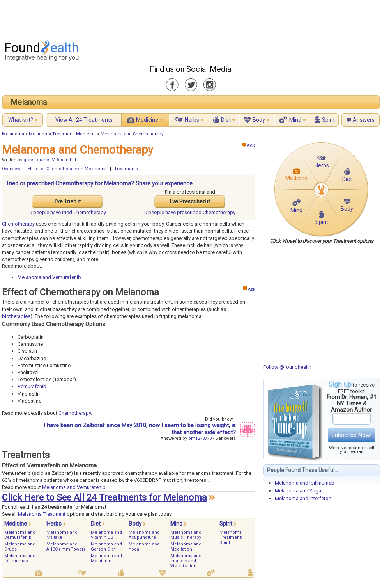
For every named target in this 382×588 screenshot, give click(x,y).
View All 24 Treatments (84, 120)
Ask (249, 145)
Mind (295, 120)
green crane (36, 160)
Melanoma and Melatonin (106, 558)
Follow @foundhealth (287, 367)
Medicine (147, 120)
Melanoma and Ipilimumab (305, 483)
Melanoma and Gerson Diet (106, 547)
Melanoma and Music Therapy (186, 535)
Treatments (126, 169)
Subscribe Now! (351, 435)
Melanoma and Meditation (186, 547)
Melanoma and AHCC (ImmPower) (66, 547)
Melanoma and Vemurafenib (49, 277)
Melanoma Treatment (42, 514)
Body (259, 120)
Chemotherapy (19, 224)
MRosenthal (64, 160)
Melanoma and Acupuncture (144, 535)
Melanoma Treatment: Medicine (62, 134)
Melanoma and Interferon (303, 498)
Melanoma (29, 102)
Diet (226, 120)
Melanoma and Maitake (62, 535)
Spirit (328, 120)
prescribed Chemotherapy (190, 212)
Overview (11, 169)
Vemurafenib (32, 386)
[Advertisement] (191, 18)
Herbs (192, 120)
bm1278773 (200, 438)
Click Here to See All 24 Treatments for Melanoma (104, 498)
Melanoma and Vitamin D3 (106, 535)
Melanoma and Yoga (298, 491)
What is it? (21, 120)
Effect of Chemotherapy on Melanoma (67, 169)
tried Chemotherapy (68, 212)
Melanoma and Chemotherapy (132, 134)
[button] (372, 46)
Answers (364, 120)
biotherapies (16, 316)
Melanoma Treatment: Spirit (231, 537)
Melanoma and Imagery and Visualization (186, 561)
